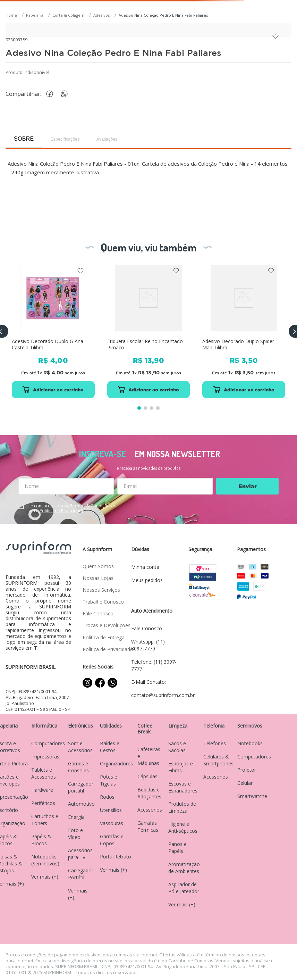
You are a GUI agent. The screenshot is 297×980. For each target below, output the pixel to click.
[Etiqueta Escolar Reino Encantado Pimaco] (149, 331)
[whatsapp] (68, 94)
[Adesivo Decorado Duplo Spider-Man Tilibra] (244, 331)
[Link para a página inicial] (12, 15)
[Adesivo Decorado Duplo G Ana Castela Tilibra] (53, 331)
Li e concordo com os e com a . (71, 508)
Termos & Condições (91, 506)
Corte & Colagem (68, 15)
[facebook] (51, 94)
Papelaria (35, 15)
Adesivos (101, 15)
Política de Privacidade (62, 511)
